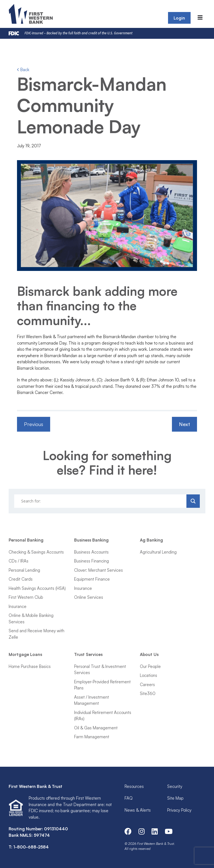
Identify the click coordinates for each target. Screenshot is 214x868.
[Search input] (101, 501)
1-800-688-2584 (31, 847)
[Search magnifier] (193, 501)
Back (23, 70)
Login (179, 18)
